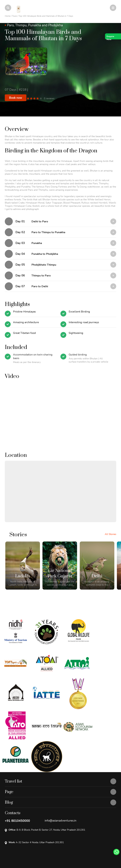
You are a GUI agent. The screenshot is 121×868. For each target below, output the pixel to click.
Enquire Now (110, 37)
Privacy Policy (11, 851)
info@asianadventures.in (61, 786)
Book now (16, 98)
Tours (15, 16)
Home (8, 16)
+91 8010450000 (17, 786)
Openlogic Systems (26, 856)
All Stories (110, 534)
